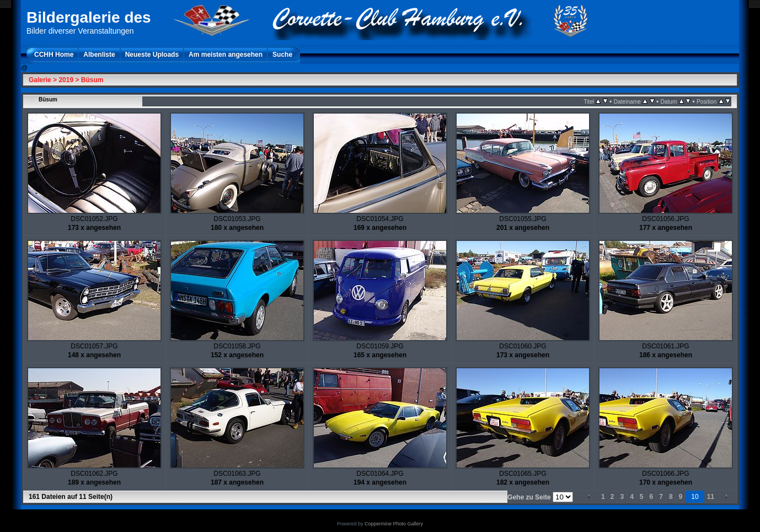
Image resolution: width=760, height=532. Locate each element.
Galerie (40, 80)
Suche (282, 55)
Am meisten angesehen (226, 55)
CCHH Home (54, 55)
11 (711, 497)
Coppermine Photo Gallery (394, 524)
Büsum (92, 80)
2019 (66, 80)
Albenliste (99, 55)
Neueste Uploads (152, 55)
